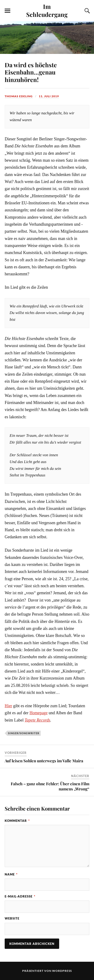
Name (11, 874)
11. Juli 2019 (49, 96)
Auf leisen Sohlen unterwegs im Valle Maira (44, 761)
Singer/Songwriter (24, 733)
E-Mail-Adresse (20, 896)
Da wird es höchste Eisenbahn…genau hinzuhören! (31, 72)
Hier (8, 706)
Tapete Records (37, 720)
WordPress (62, 971)
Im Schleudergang (47, 10)
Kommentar (17, 821)
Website (12, 918)
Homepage (38, 713)
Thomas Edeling (19, 96)
